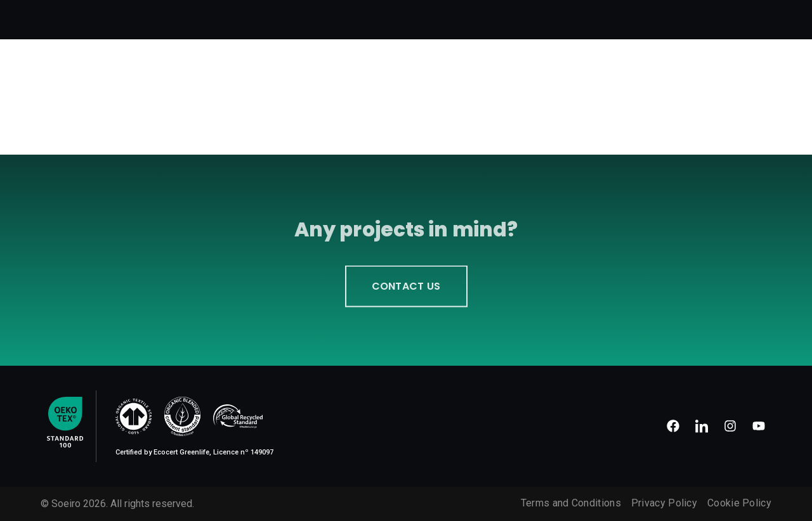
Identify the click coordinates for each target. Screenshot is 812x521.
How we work (399, 13)
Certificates (678, 13)
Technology (528, 13)
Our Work (465, 13)
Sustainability (603, 13)
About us (334, 13)
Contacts (742, 13)
